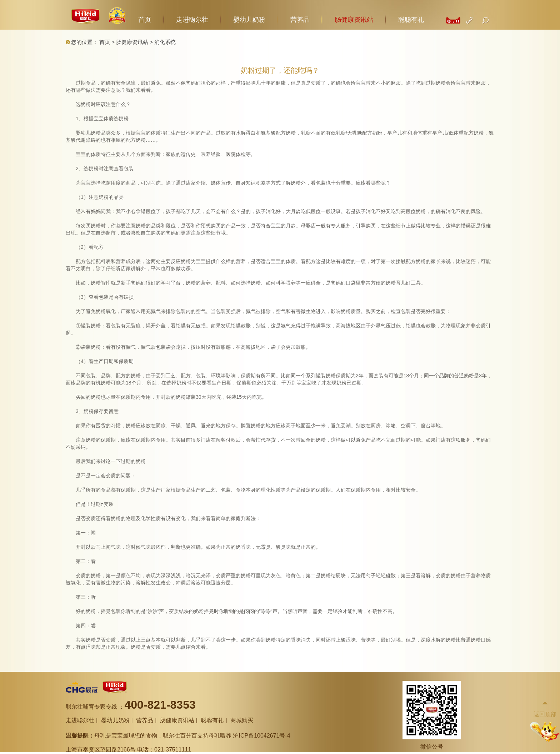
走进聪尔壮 (192, 20)
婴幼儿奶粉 (249, 20)
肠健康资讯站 (354, 20)
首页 (145, 20)
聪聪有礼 (411, 20)
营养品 (300, 20)
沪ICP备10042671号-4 (261, 736)
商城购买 (242, 720)
